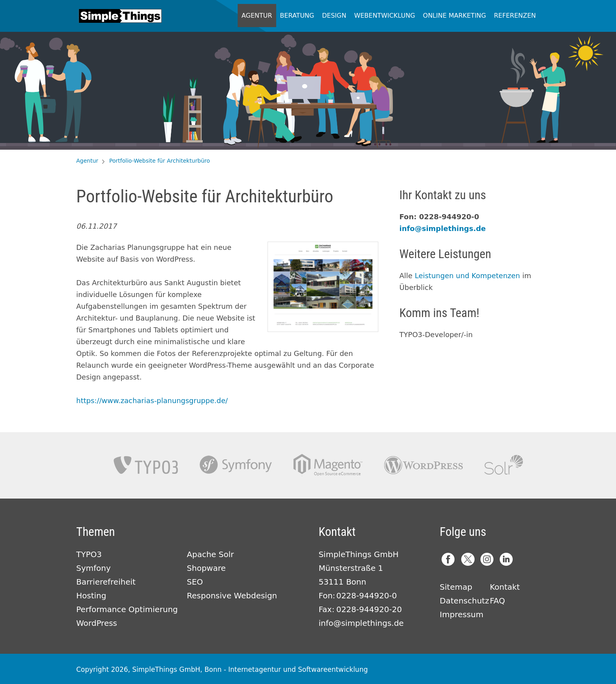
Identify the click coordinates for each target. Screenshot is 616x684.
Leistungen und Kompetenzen (467, 276)
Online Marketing (455, 16)
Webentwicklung (384, 16)
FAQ (498, 601)
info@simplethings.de (443, 228)
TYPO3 (146, 465)
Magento (328, 465)
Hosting (91, 596)
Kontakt (505, 587)
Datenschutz (464, 601)
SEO (195, 582)
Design (334, 16)
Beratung (297, 16)
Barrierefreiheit (106, 582)
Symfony (236, 465)
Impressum (461, 614)
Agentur (257, 16)
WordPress (97, 623)
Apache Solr (504, 465)
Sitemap (456, 587)
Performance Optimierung (127, 609)
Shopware (206, 568)
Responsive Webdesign (232, 596)
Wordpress (423, 465)
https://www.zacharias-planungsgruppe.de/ (152, 401)
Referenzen (515, 16)
